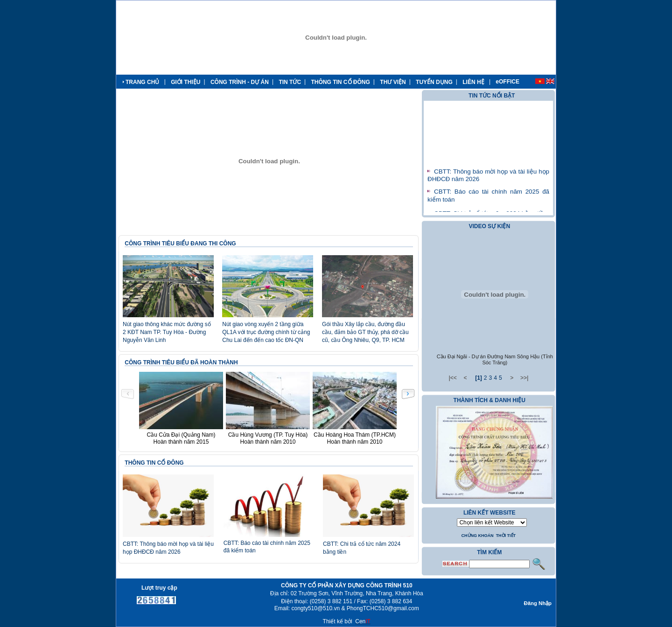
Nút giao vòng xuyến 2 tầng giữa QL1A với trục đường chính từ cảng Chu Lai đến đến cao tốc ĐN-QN (266, 332)
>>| (524, 378)
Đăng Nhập (538, 603)
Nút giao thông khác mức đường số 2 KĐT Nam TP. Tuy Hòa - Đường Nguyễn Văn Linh (167, 332)
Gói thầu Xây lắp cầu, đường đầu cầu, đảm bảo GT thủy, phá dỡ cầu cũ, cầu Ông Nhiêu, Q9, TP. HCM (365, 332)
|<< (452, 378)
